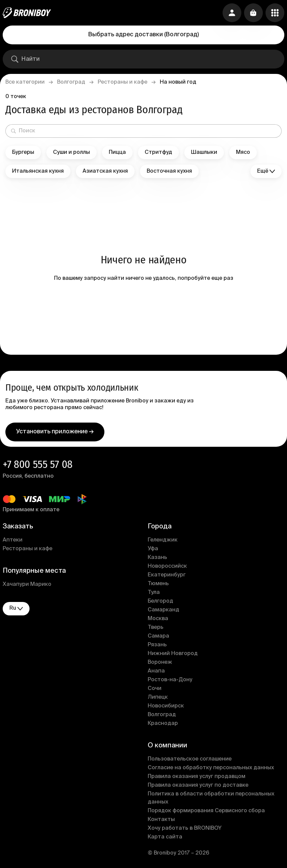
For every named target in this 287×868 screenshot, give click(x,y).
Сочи (155, 689)
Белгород (160, 601)
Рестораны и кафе (123, 82)
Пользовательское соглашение (190, 759)
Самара (158, 636)
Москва (158, 619)
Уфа (153, 549)
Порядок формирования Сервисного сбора (206, 811)
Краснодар (163, 724)
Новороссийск (167, 566)
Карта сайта (165, 837)
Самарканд (163, 610)
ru (16, 609)
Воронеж (160, 662)
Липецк (158, 697)
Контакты (161, 820)
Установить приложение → (55, 432)
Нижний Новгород (173, 654)
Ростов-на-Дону (170, 680)
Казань (157, 558)
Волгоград (71, 82)
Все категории (25, 82)
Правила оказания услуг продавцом (197, 777)
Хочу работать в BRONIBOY (185, 828)
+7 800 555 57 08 (38, 464)
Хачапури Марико (27, 584)
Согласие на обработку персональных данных (211, 768)
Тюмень (158, 584)
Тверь (156, 627)
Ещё (266, 171)
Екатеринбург (167, 575)
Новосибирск (166, 706)
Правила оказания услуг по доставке (198, 785)
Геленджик (163, 540)
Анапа (156, 671)
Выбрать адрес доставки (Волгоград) (143, 35)
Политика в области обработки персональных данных (211, 798)
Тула (154, 593)
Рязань (157, 645)
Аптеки (13, 540)
